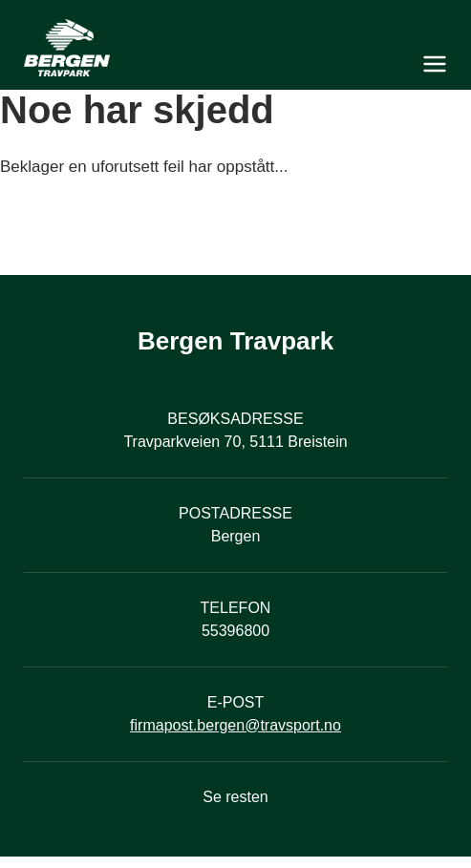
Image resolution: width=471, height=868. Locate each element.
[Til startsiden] (235, 48)
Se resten (235, 797)
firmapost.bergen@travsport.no (235, 725)
